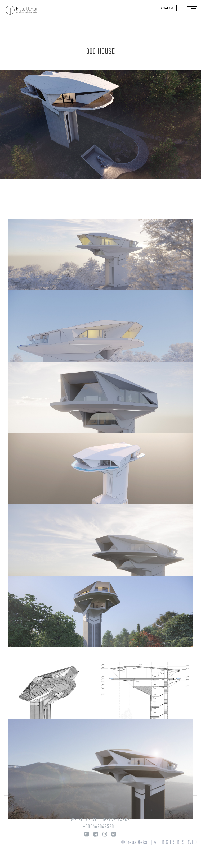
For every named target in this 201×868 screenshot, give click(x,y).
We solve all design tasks (101, 820)
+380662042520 (99, 827)
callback (167, 8)
